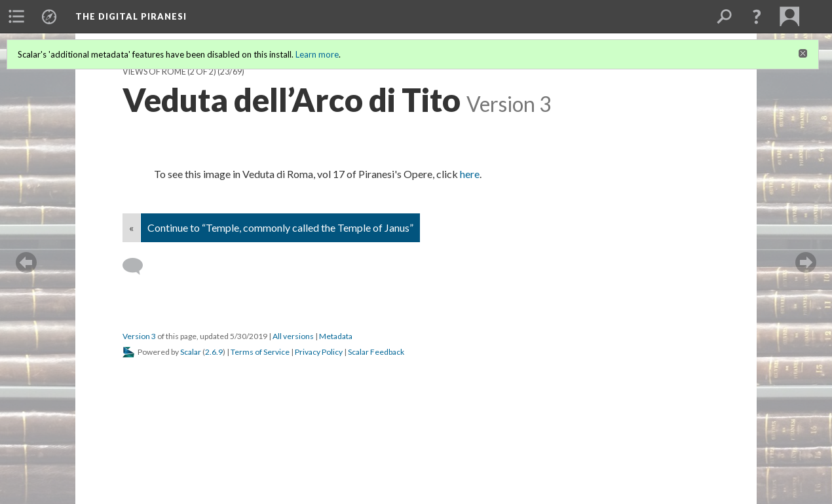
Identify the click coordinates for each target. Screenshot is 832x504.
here (469, 174)
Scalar (191, 352)
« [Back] (131, 227)
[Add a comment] (139, 266)
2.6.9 (214, 352)
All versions (293, 336)
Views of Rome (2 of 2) (169, 72)
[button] (757, 16)
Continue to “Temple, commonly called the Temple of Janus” (280, 227)
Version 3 (139, 336)
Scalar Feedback (376, 352)
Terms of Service (260, 352)
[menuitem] (16, 16)
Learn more (317, 54)
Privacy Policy (319, 352)
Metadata (336, 336)
